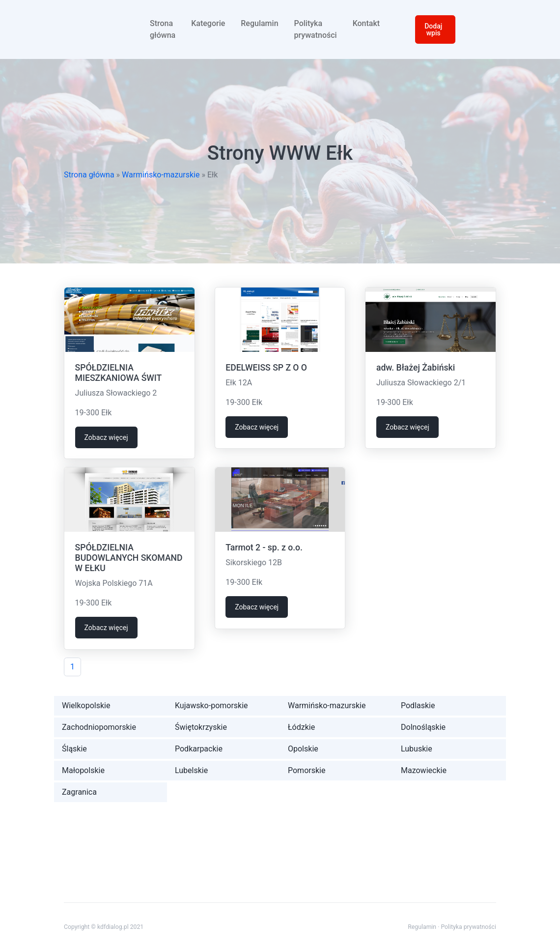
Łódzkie (301, 727)
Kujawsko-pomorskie (211, 706)
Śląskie (74, 749)
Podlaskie (418, 706)
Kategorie (208, 23)
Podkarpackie (199, 749)
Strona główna (163, 29)
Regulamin (259, 23)
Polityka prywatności (316, 29)
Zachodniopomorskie (99, 727)
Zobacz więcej (106, 437)
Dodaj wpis (433, 29)
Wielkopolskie (86, 706)
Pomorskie (307, 770)
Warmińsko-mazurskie (161, 175)
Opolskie (303, 749)
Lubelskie (191, 770)
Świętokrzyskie (201, 727)
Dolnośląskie (423, 727)
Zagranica (79, 792)
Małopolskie (83, 770)
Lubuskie (417, 749)
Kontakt (366, 23)
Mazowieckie (424, 770)
